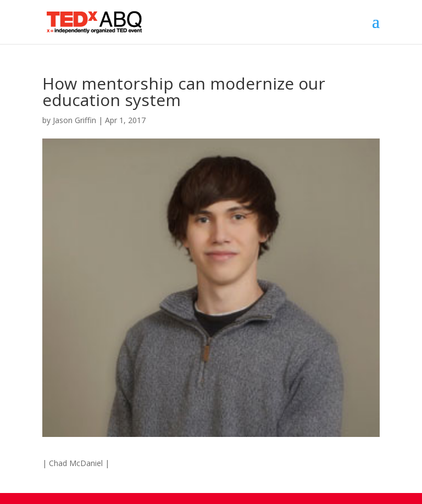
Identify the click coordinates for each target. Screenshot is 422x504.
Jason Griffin (74, 120)
